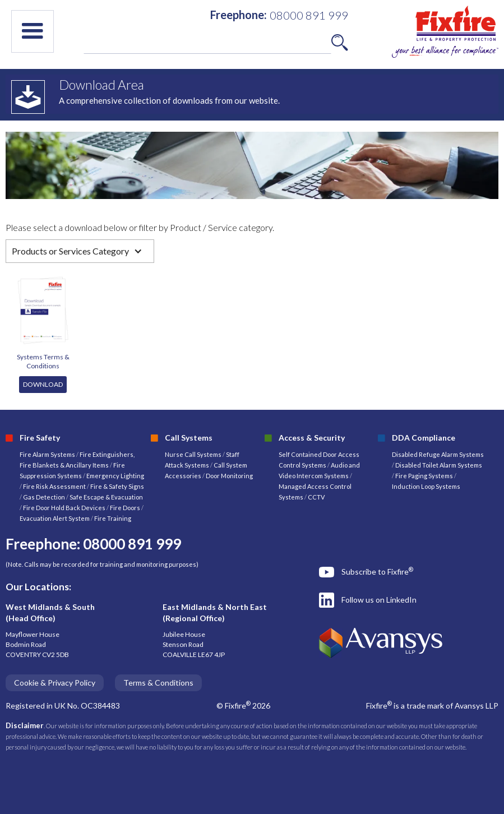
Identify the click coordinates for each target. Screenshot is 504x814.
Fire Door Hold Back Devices (64, 508)
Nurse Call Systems (194, 454)
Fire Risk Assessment (55, 486)
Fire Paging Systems (424, 476)
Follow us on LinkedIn (379, 600)
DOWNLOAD (43, 384)
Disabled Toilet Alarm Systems (439, 465)
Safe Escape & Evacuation (106, 497)
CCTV (316, 497)
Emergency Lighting (115, 476)
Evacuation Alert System (55, 518)
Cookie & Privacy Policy (55, 683)
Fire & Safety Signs (117, 486)
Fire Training (113, 518)
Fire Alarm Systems (47, 454)
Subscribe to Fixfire (377, 571)
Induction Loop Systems (426, 486)
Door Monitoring (229, 476)
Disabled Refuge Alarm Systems (438, 454)
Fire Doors (126, 508)
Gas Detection (44, 497)
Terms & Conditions (158, 683)
